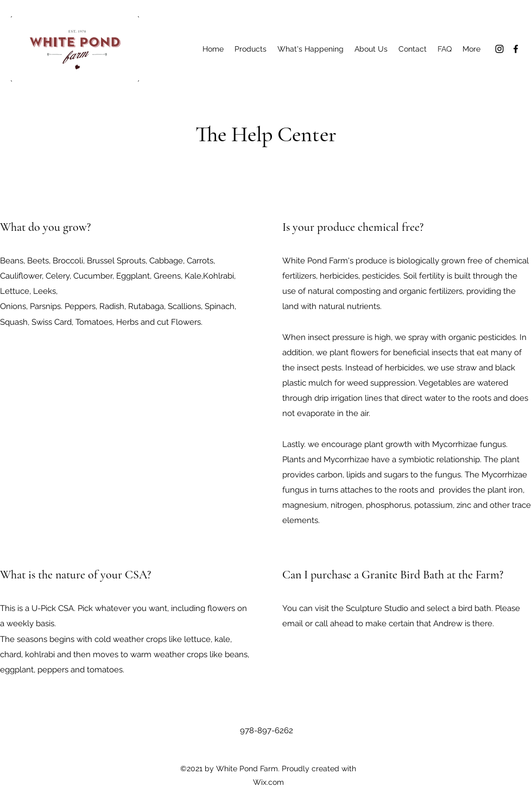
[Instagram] (499, 49)
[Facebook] (516, 49)
